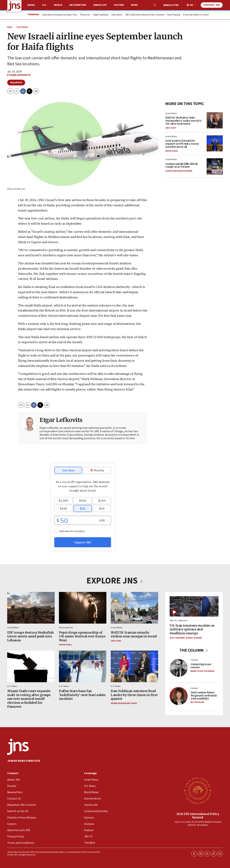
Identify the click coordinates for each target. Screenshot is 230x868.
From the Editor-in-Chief (196, 15)
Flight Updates (101, 15)
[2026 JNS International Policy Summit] (198, 790)
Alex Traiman (177, 638)
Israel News (22, 27)
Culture (119, 5)
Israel (31, 5)
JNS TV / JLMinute (179, 621)
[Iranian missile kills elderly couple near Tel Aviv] (215, 166)
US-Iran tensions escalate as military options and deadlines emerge (192, 629)
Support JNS (212, 5)
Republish (16, 83)
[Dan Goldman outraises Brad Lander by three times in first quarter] (134, 666)
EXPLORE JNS (115, 581)
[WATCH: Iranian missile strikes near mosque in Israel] (134, 608)
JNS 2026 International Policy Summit (145, 15)
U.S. (44, 5)
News (10, 27)
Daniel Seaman (194, 638)
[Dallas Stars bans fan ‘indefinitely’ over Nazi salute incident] (83, 666)
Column (194, 660)
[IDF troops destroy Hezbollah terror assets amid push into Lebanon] (31, 608)
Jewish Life (100, 5)
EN (191, 5)
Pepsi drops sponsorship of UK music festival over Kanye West (82, 636)
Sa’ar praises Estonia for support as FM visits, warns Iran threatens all (182, 144)
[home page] (14, 6)
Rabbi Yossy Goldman (202, 671)
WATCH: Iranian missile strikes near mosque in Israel (134, 634)
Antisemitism (78, 5)
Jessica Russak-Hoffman (179, 171)
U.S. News (12, 686)
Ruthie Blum (197, 702)
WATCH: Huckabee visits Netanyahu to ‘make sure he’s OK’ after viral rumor (183, 121)
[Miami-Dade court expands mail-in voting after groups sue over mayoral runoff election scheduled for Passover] (31, 666)
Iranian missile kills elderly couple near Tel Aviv (182, 165)
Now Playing (174, 15)
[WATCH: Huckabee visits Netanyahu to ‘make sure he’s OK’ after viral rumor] (215, 120)
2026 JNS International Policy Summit (198, 816)
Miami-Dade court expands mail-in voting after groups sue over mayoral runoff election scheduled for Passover (29, 699)
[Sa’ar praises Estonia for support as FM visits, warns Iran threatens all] (215, 143)
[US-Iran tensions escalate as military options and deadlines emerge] (194, 606)
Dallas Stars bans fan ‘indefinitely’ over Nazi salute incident (82, 695)
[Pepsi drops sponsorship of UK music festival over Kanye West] (83, 608)
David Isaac (172, 151)
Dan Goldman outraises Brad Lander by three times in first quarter (134, 695)
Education (117, 15)
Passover (85, 15)
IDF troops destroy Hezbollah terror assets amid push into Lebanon (30, 636)
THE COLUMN (194, 650)
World (58, 5)
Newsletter (171, 5)
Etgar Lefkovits (19, 75)
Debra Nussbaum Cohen (124, 703)
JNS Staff (171, 128)
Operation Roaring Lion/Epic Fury (60, 15)
